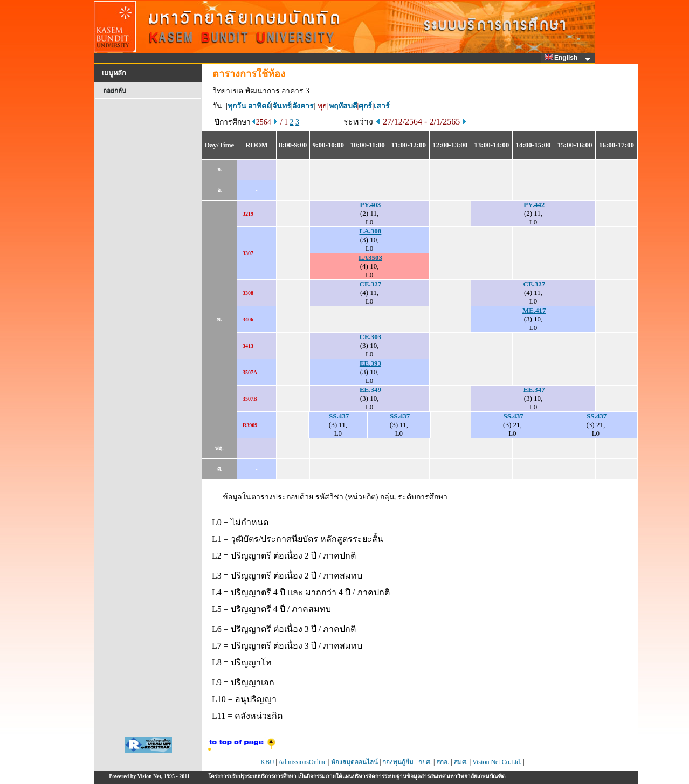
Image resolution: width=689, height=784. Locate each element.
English (563, 58)
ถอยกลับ (114, 91)
